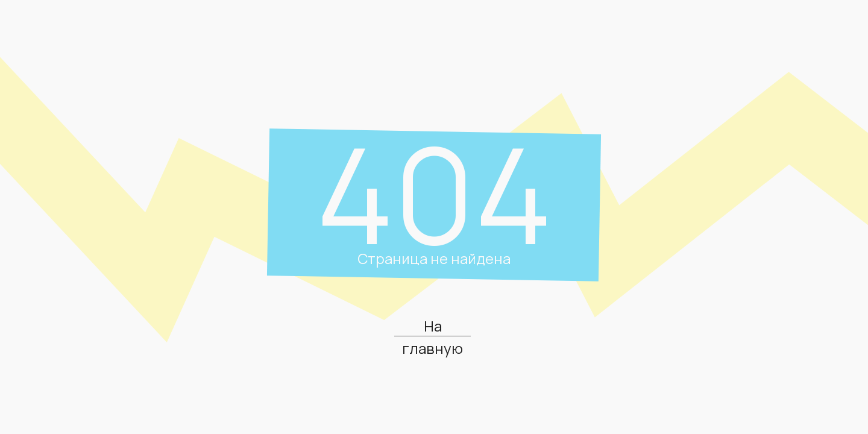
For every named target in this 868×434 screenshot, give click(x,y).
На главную (432, 337)
